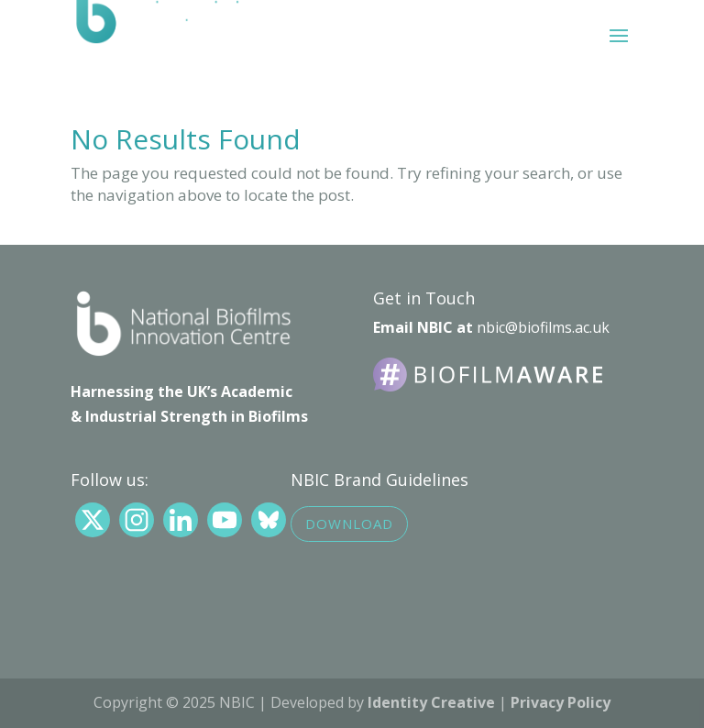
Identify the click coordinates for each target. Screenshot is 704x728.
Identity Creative (431, 702)
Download (349, 524)
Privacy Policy (561, 702)
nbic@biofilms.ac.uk (543, 327)
